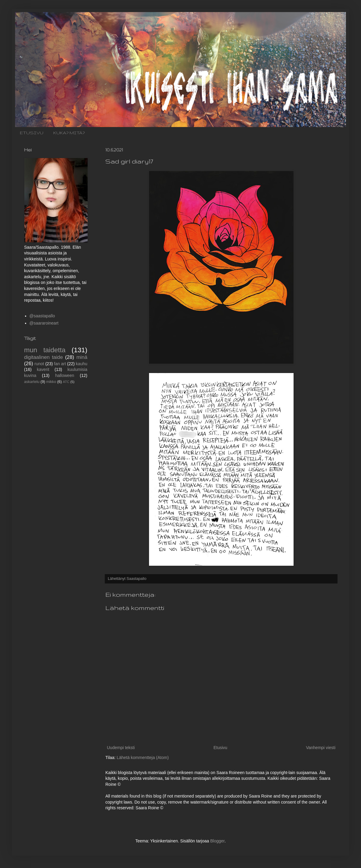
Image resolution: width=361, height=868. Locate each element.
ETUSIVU (32, 133)
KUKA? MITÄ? (69, 133)
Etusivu (220, 748)
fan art (60, 364)
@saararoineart (44, 323)
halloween (65, 375)
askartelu (32, 382)
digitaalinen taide (44, 357)
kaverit (43, 369)
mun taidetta (45, 350)
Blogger (217, 841)
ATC (66, 382)
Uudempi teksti (121, 748)
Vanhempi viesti (321, 748)
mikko (51, 382)
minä (82, 357)
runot (39, 364)
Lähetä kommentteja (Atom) (143, 758)
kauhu (82, 364)
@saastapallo (42, 316)
